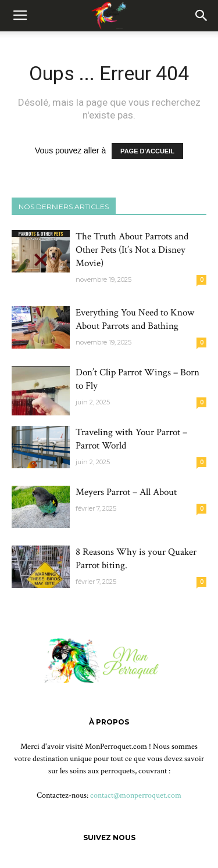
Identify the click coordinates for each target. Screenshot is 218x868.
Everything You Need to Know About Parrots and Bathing (135, 319)
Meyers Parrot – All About (126, 492)
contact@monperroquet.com (136, 795)
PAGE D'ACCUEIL (147, 151)
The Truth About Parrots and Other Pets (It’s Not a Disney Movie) (132, 250)
